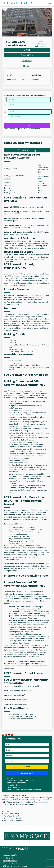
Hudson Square (41, 46)
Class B (41, 42)
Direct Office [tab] (27, 55)
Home (6, 811)
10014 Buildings (41, 44)
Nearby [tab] (27, 66)
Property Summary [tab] (27, 150)
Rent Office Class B (12, 814)
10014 (40, 179)
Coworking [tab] (27, 61)
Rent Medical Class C (12, 818)
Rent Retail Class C (11, 816)
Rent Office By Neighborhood (16, 820)
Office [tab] (27, 50)
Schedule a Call (27, 773)
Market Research (10, 861)
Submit (27, 125)
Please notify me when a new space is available (25, 95)
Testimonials (8, 858)
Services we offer (10, 855)
